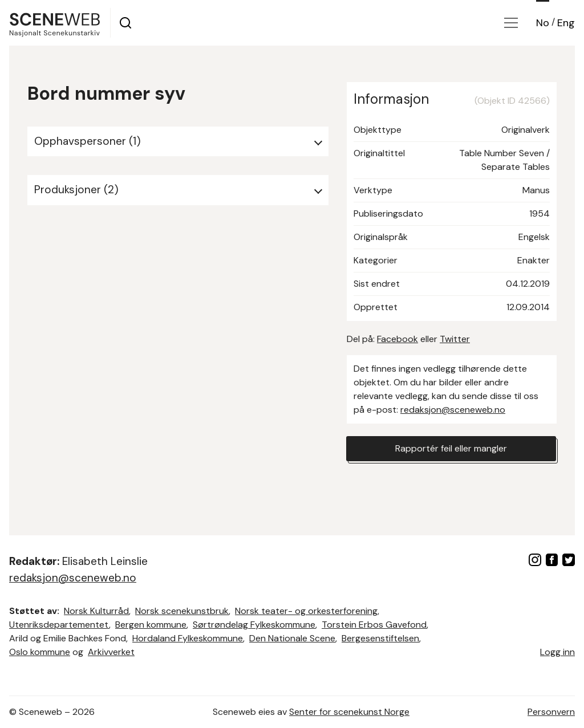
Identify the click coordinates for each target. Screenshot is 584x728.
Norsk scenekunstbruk (182, 611)
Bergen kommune (151, 625)
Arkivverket (111, 652)
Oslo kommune (40, 652)
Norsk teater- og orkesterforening (306, 611)
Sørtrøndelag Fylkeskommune (254, 625)
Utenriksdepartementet (59, 625)
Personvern (551, 712)
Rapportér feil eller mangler (451, 448)
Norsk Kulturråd (96, 611)
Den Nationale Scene (292, 638)
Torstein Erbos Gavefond (374, 625)
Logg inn (557, 652)
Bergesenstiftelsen (380, 638)
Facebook (398, 339)
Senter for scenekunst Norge (349, 712)
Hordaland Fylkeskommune (188, 638)
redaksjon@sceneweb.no (453, 410)
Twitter (455, 339)
